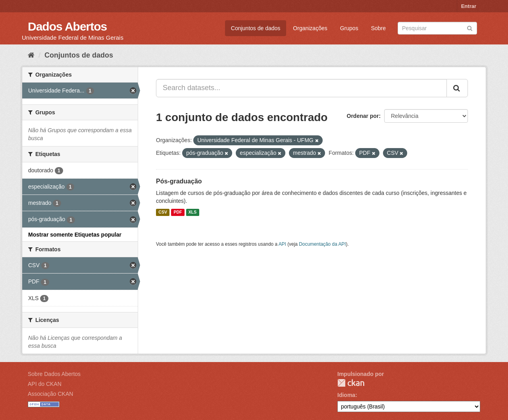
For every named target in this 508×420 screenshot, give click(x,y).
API (282, 244)
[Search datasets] (437, 28)
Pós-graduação (179, 181)
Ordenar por (363, 116)
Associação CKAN (50, 394)
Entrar (469, 6)
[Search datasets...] (301, 88)
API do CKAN (45, 384)
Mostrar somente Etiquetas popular (75, 235)
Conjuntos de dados (256, 28)
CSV (163, 212)
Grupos (349, 28)
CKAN (351, 383)
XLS (192, 212)
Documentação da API (322, 244)
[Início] (31, 55)
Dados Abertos (67, 26)
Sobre (378, 28)
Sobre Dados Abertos (54, 374)
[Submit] (470, 28)
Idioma (346, 395)
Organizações (310, 28)
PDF (178, 212)
